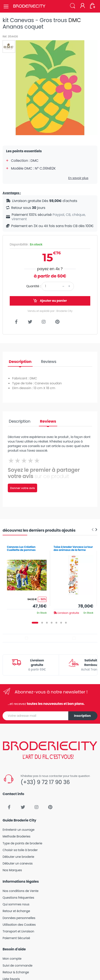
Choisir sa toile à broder (20, 850)
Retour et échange (16, 911)
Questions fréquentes (18, 898)
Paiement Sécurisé (16, 938)
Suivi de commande (17, 966)
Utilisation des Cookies (19, 925)
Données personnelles (19, 918)
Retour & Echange (16, 972)
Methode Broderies (17, 836)
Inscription (83, 716)
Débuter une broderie (18, 857)
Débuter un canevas (18, 863)
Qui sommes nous (16, 904)
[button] (73, 6)
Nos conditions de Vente (21, 891)
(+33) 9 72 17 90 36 (45, 782)
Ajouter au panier (50, 301)
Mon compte (12, 959)
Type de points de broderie (22, 843)
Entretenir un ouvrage (19, 830)
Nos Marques (12, 870)
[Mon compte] (83, 6)
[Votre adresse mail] (36, 716)
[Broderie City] (29, 6)
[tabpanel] (27, 578)
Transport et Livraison (18, 931)
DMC (75, 20)
